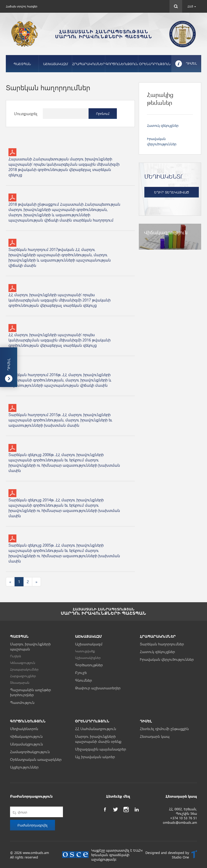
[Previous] (10, 582)
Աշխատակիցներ (88, 658)
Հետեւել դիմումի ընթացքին (164, 729)
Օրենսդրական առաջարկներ (36, 759)
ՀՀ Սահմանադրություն (96, 729)
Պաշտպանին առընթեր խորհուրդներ (31, 692)
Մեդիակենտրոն (24, 729)
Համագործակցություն (30, 752)
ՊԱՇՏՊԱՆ (22, 64)
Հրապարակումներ (24, 669)
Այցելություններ (24, 767)
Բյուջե (81, 673)
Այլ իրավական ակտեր (95, 757)
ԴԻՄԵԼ (191, 63)
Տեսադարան (20, 683)
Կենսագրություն (23, 663)
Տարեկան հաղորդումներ (162, 644)
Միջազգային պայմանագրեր (101, 749)
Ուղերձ (16, 656)
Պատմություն (22, 702)
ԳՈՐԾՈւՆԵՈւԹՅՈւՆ (122, 64)
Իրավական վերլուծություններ (167, 659)
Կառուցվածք (85, 651)
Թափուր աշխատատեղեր (98, 688)
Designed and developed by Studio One (167, 855)
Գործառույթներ (89, 665)
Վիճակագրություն (26, 736)
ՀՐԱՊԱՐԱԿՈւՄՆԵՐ (89, 64)
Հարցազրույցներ (23, 676)
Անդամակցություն (26, 744)
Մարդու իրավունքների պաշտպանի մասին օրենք (98, 739)
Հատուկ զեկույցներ (163, 125)
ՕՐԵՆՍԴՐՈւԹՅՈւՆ (155, 64)
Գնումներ (84, 680)
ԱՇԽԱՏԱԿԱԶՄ (56, 64)
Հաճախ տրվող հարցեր (22, 6)
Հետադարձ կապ (155, 736)
